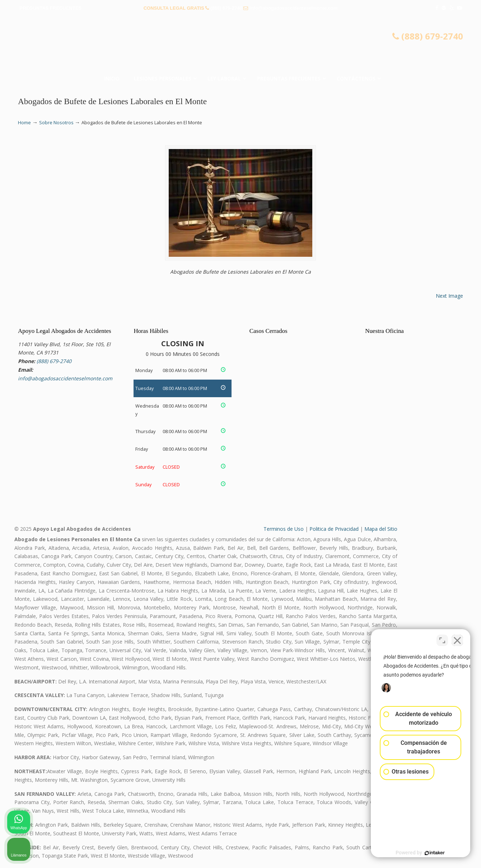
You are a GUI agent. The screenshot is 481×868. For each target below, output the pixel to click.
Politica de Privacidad (334, 529)
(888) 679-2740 (226, 8)
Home (24, 123)
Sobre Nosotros (56, 123)
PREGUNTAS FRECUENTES (51, 8)
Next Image (449, 296)
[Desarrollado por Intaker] (420, 853)
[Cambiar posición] (442, 639)
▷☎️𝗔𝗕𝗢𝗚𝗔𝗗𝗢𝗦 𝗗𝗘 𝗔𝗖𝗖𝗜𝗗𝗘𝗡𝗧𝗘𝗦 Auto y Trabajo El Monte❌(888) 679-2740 (240, 45)
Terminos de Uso (284, 529)
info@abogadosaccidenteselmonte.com (293, 8)
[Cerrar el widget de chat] (457, 639)
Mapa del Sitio (381, 529)
